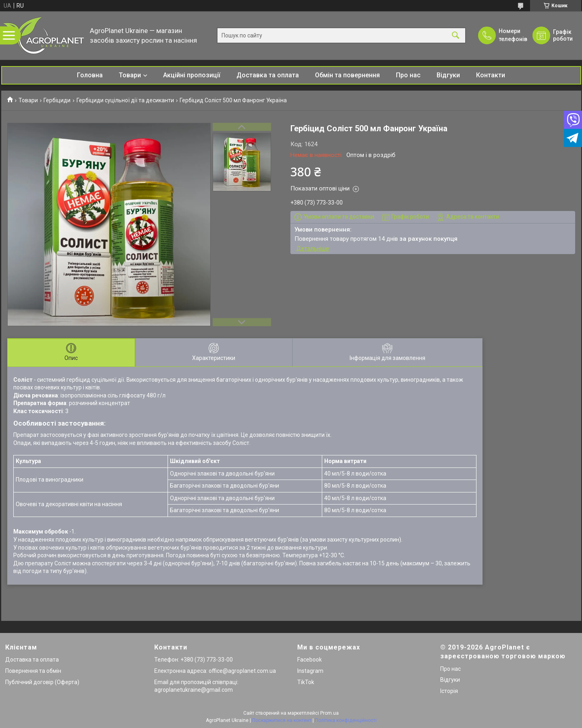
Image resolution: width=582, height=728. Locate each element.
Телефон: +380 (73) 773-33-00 (194, 660)
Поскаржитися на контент (282, 720)
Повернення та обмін (33, 671)
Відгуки (448, 75)
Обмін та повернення (347, 75)
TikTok (306, 682)
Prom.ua (329, 713)
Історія (449, 691)
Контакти (491, 75)
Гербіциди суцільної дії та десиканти (125, 100)
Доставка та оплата (268, 75)
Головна (90, 75)
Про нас (408, 75)
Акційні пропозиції (192, 75)
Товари (130, 75)
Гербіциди (57, 100)
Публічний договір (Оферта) (42, 682)
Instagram (310, 671)
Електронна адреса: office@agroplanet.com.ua (215, 671)
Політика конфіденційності (346, 720)
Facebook (310, 660)
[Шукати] (456, 36)
